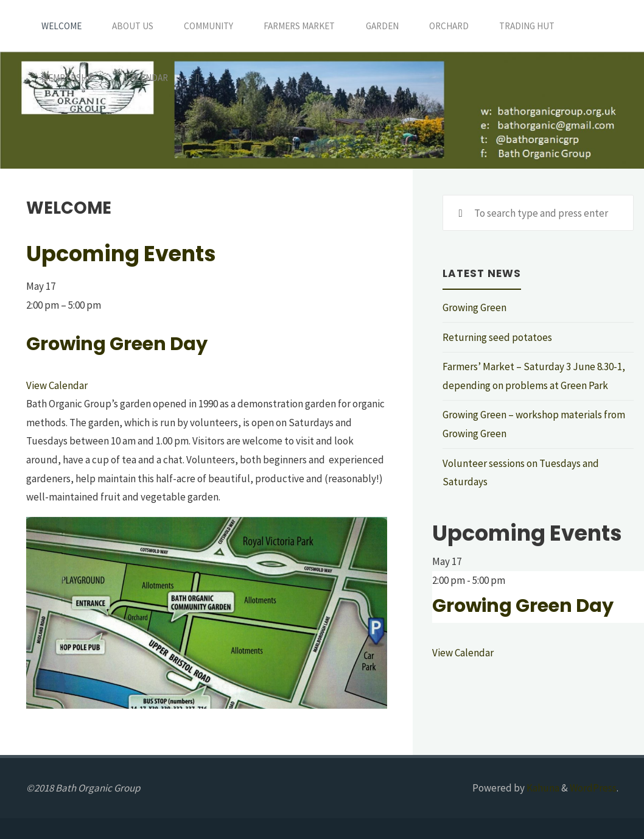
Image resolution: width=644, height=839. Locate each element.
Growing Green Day (117, 344)
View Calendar (57, 385)
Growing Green (474, 307)
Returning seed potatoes (497, 337)
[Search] (198, 78)
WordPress (593, 788)
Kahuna (542, 788)
